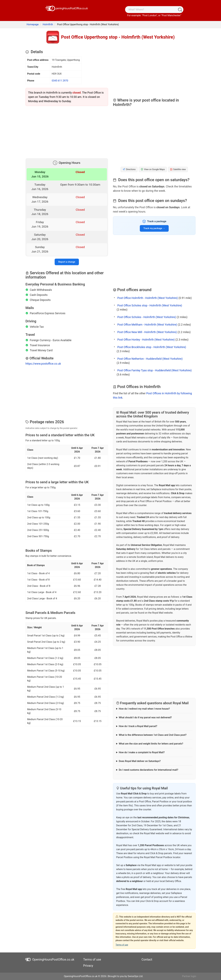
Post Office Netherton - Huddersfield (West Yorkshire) (150, 359)
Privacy (88, 966)
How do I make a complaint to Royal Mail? (142, 752)
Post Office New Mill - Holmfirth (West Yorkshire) (147, 332)
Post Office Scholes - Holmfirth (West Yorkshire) (147, 317)
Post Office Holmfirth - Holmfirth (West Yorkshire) (147, 298)
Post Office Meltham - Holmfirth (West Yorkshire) (147, 325)
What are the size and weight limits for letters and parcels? (151, 744)
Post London (150, 15)
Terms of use (122, 945)
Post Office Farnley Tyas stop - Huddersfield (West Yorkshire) (154, 370)
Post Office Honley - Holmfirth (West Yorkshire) (146, 340)
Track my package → (154, 228)
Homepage (33, 24)
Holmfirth (48, 24)
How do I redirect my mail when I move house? (144, 709)
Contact (147, 959)
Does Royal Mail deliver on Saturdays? (140, 761)
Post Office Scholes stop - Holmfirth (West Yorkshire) (150, 305)
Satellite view (178, 169)
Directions (129, 169)
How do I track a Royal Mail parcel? (138, 726)
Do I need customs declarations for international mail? (148, 770)
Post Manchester (171, 15)
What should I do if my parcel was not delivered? (145, 717)
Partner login (189, 976)
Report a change (67, 262)
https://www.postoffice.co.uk (43, 364)
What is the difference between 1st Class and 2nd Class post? (153, 735)
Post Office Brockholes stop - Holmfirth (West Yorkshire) (152, 347)
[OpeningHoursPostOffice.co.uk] (67, 8)
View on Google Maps (153, 169)
